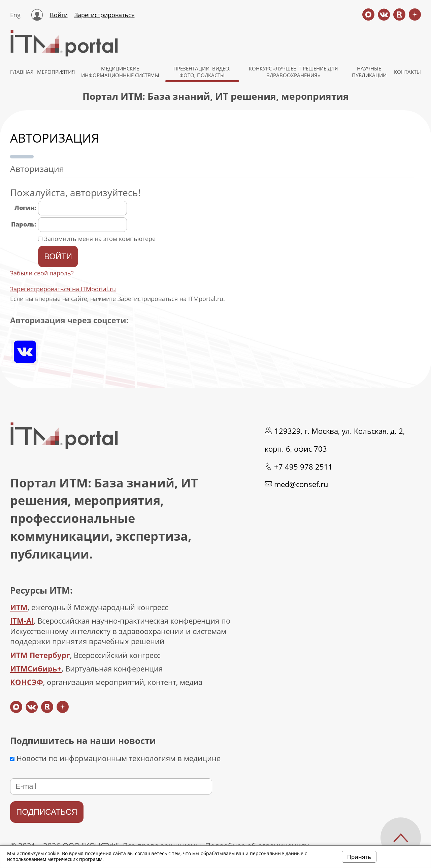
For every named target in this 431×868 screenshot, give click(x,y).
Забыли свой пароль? (42, 273)
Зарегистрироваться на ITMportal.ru (63, 289)
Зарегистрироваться (105, 15)
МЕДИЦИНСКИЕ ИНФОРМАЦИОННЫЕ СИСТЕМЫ (120, 72)
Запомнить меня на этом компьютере (99, 239)
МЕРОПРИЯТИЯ (56, 72)
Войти (59, 15)
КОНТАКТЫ (407, 72)
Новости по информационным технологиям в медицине (115, 758)
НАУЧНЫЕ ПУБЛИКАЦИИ (369, 72)
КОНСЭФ (27, 682)
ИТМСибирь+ (36, 668)
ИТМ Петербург (40, 655)
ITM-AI (22, 621)
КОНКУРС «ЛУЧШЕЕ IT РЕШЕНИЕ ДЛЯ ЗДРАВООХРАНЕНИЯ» (293, 72)
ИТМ (19, 607)
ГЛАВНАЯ (22, 72)
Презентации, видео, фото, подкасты (202, 72)
